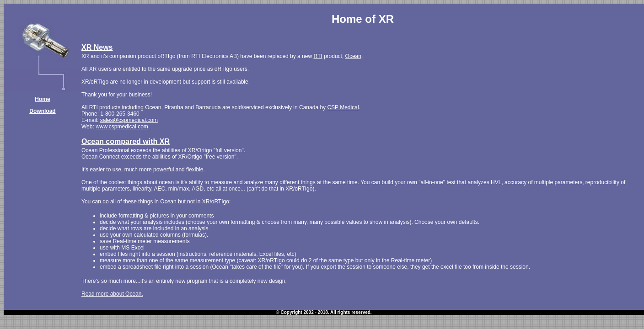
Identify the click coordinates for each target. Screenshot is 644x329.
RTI (318, 56)
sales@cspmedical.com (129, 120)
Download (42, 111)
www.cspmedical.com (122, 127)
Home (42, 99)
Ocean (353, 56)
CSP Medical (343, 107)
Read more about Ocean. (112, 294)
